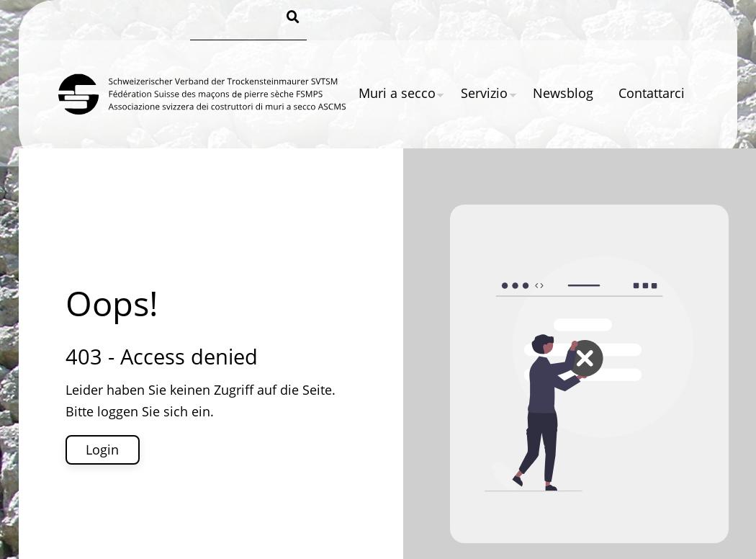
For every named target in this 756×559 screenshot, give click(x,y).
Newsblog (563, 93)
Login (102, 450)
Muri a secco (397, 93)
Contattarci (652, 93)
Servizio (484, 93)
